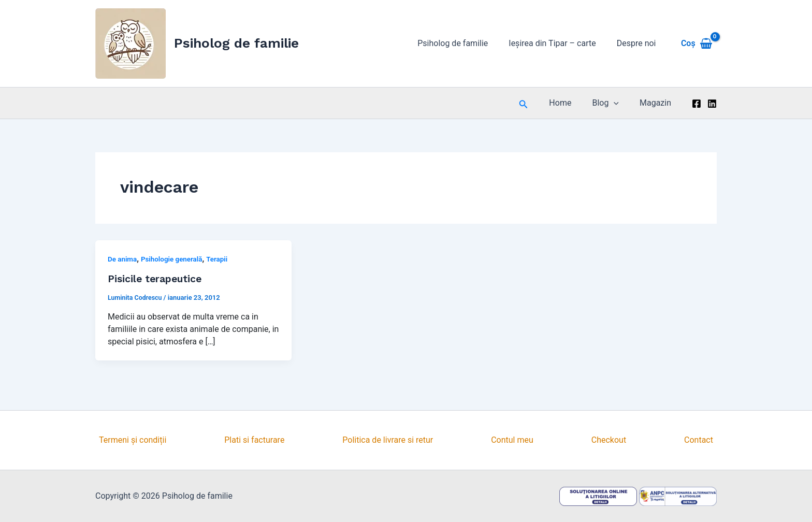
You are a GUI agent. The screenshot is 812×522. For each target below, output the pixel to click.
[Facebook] (697, 104)
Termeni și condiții (133, 440)
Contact (699, 440)
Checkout (609, 440)
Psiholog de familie (236, 43)
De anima (123, 259)
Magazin (657, 103)
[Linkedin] (712, 104)
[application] (620, 103)
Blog (612, 103)
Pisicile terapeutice (157, 279)
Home (570, 103)
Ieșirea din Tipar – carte (558, 43)
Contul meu (512, 440)
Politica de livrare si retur (388, 440)
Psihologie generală (175, 259)
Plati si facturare (254, 440)
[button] (536, 103)
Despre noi (639, 43)
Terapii (221, 259)
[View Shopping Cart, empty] (697, 44)
